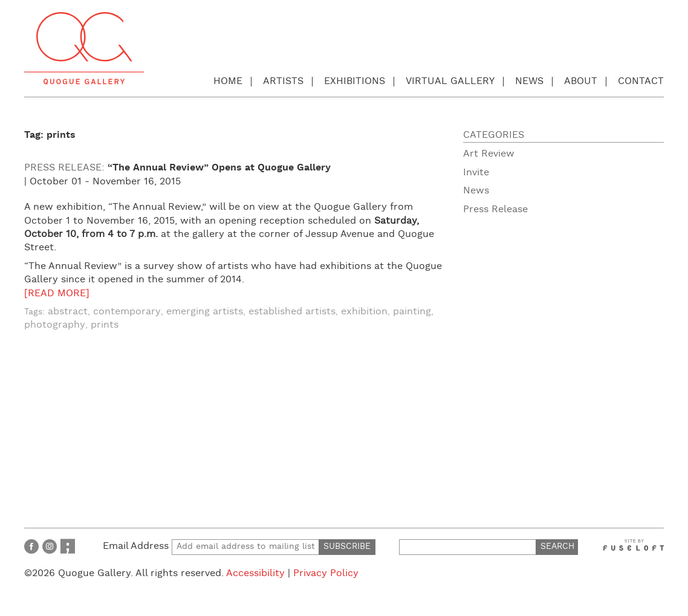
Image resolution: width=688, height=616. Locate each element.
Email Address (211, 546)
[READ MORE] (57, 293)
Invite (476, 173)
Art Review (489, 154)
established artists (292, 312)
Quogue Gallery (84, 48)
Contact (641, 81)
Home (228, 81)
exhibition (364, 312)
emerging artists (205, 312)
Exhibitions (355, 81)
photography (55, 325)
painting (412, 312)
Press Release (495, 209)
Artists (283, 81)
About (581, 81)
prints (105, 325)
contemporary (127, 312)
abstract (68, 312)
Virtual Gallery (450, 81)
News (529, 81)
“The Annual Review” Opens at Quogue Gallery (219, 168)
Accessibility (255, 573)
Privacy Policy (326, 573)
